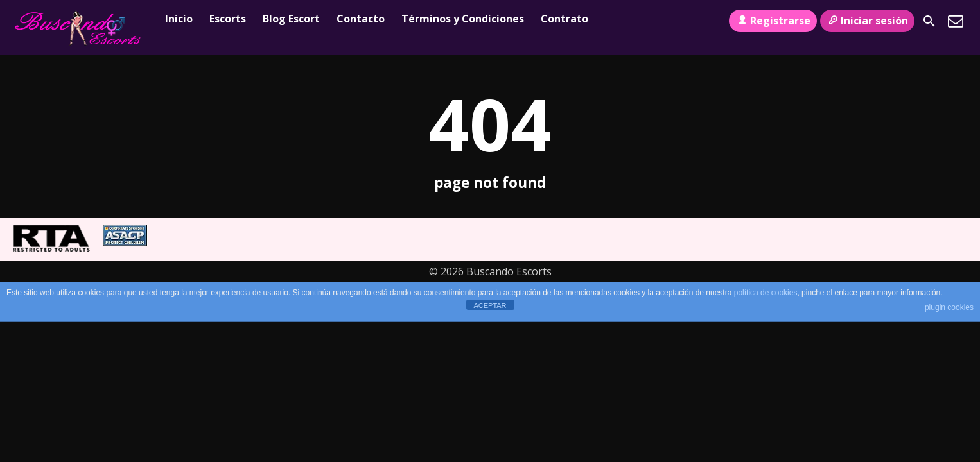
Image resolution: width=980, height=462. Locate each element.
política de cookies (766, 293)
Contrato (564, 19)
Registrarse (773, 21)
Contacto (361, 19)
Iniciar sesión (867, 21)
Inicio (179, 19)
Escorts (228, 19)
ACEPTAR (490, 305)
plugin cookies (949, 307)
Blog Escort (291, 19)
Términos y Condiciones (463, 19)
